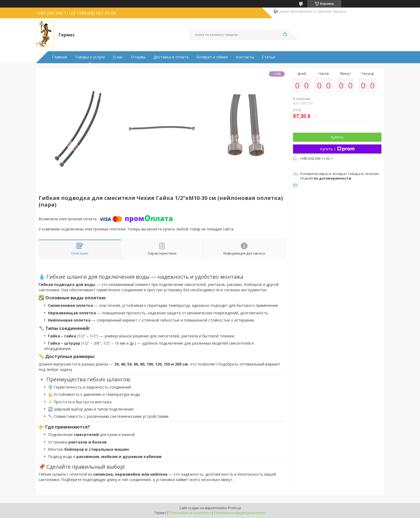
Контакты (245, 57)
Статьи (269, 57)
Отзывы (138, 57)
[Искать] (285, 35)
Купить (337, 137)
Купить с (337, 149)
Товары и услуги (90, 57)
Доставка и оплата (171, 57)
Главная (59, 57)
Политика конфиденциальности (240, 513)
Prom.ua (234, 508)
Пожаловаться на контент (190, 513)
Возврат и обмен (212, 57)
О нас (118, 57)
